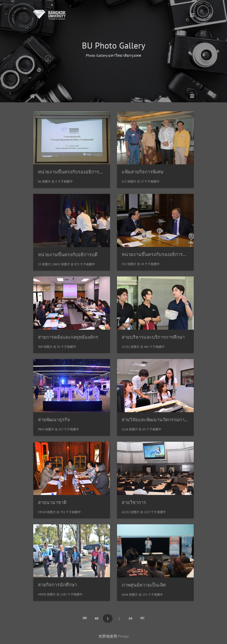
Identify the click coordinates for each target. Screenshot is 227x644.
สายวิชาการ (134, 502)
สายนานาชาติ (52, 502)
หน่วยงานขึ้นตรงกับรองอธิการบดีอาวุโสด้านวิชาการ (91, 172)
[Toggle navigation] (192, 15)
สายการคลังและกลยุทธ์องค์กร (68, 337)
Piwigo (123, 636)
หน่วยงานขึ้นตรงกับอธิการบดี (68, 255)
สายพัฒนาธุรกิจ (54, 420)
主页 (32, 96)
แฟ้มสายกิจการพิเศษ (142, 172)
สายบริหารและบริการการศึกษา (153, 337)
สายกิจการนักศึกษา (57, 585)
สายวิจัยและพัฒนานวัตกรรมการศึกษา (160, 420)
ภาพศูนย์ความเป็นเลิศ (144, 585)
